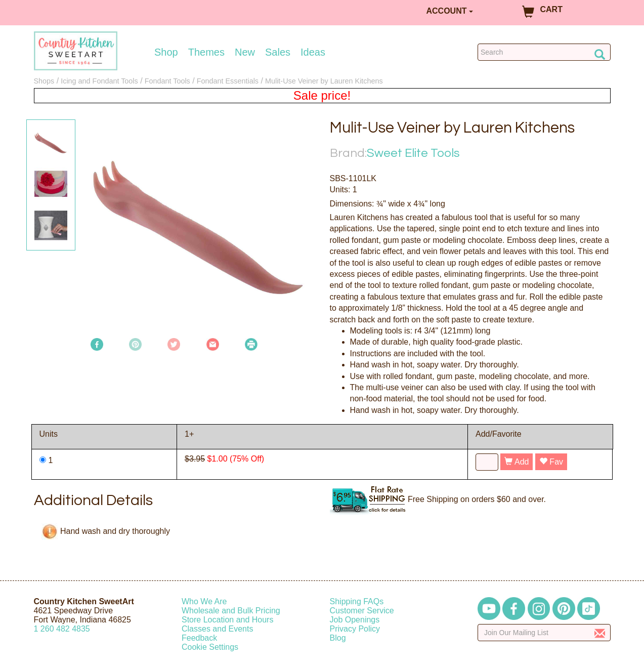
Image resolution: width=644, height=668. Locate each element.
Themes (206, 52)
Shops (44, 81)
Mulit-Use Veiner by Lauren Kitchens (324, 81)
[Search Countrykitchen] (544, 52)
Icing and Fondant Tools (99, 81)
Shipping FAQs (357, 601)
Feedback (199, 638)
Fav (551, 462)
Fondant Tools (167, 81)
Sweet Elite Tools (413, 153)
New (245, 52)
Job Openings (355, 620)
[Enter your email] (544, 633)
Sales (278, 52)
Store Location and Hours (227, 620)
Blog (338, 638)
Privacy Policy (355, 629)
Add (517, 462)
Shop (166, 52)
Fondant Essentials (228, 81)
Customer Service (362, 611)
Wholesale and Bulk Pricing (231, 611)
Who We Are (204, 601)
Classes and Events (217, 629)
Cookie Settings (210, 647)
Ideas (313, 52)
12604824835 (62, 629)
